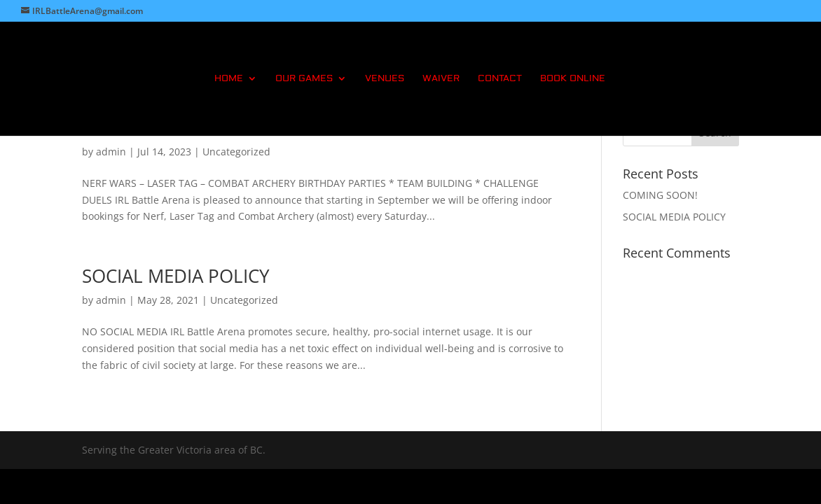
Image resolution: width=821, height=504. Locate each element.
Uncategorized (236, 152)
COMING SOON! (660, 195)
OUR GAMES (304, 79)
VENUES (385, 79)
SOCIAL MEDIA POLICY (176, 276)
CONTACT (500, 79)
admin (111, 152)
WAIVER (441, 79)
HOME (229, 79)
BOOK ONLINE (573, 79)
